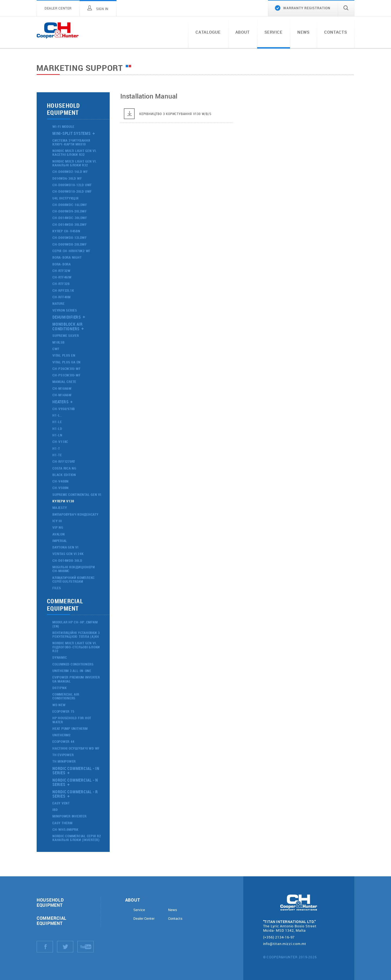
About (243, 32)
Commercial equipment (52, 921)
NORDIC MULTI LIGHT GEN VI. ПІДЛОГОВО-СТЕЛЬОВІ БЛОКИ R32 (76, 647)
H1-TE (57, 455)
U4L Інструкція (66, 198)
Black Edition (64, 475)
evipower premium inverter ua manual (76, 679)
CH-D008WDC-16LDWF (70, 205)
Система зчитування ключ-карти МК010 (71, 142)
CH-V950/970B (64, 409)
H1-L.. (57, 415)
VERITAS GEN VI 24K (68, 554)
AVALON (59, 534)
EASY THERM (62, 823)
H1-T (56, 448)
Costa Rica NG (64, 468)
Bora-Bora (62, 264)
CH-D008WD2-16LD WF (70, 172)
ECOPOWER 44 (63, 741)
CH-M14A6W (62, 395)
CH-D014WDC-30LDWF (70, 218)
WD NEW (59, 705)
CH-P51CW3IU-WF (67, 375)
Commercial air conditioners (66, 696)
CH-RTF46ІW (62, 277)
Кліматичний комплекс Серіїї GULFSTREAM (74, 579)
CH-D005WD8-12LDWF (70, 237)
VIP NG (58, 527)
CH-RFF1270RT (64, 461)
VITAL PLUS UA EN (67, 362)
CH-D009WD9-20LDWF (70, 211)
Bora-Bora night (67, 257)
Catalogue (208, 32)
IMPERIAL (60, 541)
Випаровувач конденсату (75, 514)
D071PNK (59, 688)
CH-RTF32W (62, 271)
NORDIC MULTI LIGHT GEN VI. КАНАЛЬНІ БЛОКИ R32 (75, 163)
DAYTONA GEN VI (65, 547)
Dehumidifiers (67, 317)
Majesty (60, 508)
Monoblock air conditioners (68, 326)
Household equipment (50, 902)
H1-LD (57, 429)
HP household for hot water (72, 720)
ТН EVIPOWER (63, 755)
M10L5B (59, 342)
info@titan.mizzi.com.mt (285, 944)
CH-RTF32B (61, 284)
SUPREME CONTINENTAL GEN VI (77, 494)
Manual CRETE (64, 382)
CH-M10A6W (62, 388)
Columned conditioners (73, 664)
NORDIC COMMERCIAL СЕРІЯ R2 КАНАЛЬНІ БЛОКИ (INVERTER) (77, 838)
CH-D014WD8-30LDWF (70, 224)
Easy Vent (61, 803)
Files (57, 588)
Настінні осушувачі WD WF (76, 748)
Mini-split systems (72, 133)
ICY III (57, 521)
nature (59, 303)
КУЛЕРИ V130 (63, 501)
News (303, 32)
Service (274, 32)
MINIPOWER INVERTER (70, 816)
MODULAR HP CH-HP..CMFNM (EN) (75, 624)
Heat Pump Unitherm (70, 728)
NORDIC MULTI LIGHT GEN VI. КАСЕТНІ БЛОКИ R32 (75, 153)
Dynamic (60, 657)
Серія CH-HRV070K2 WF (71, 251)
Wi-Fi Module (63, 126)
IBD (55, 810)
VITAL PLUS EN (64, 355)
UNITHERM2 (62, 735)
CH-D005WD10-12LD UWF (72, 185)
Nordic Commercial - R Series (75, 794)
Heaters (60, 402)
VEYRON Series (65, 310)
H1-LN (57, 435)
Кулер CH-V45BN (66, 231)
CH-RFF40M (62, 297)
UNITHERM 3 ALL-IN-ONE (72, 671)
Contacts (336, 32)
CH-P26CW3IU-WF (67, 369)
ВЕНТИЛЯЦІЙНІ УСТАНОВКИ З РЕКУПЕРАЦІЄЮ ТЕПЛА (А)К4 (76, 635)
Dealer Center (144, 919)
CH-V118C (60, 442)
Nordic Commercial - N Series (75, 782)
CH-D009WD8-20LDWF (70, 244)
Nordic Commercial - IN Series (76, 771)
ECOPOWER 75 (63, 711)
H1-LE (57, 422)
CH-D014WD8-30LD (67, 560)
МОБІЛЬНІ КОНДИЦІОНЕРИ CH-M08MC (74, 569)
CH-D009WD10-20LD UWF (72, 191)
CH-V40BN (61, 481)
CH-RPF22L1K (63, 290)
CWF (56, 349)
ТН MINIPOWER (64, 761)
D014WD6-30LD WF (67, 178)
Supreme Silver (66, 335)
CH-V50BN (61, 488)
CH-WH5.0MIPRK (65, 829)
